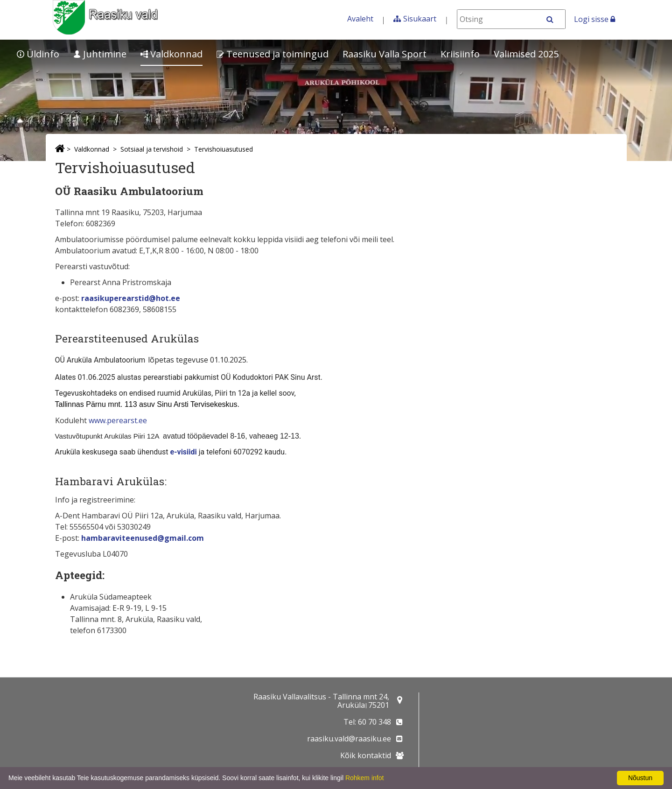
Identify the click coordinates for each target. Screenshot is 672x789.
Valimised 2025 (526, 54)
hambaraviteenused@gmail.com (143, 538)
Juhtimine (100, 54)
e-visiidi (184, 452)
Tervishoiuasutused (224, 149)
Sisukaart (420, 19)
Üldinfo (38, 54)
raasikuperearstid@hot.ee (131, 298)
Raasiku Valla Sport (385, 54)
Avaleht (360, 19)
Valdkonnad (171, 54)
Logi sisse (595, 19)
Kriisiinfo (460, 54)
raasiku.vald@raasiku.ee (349, 739)
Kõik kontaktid (366, 755)
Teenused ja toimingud (273, 54)
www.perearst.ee (118, 420)
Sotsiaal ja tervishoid (152, 149)
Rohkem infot (364, 778)
